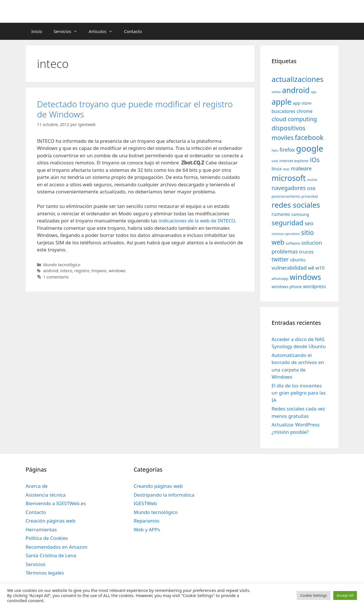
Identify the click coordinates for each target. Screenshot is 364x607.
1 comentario (56, 277)
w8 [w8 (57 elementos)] (311, 268)
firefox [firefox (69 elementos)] (287, 150)
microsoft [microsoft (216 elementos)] (289, 178)
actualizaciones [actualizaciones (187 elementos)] (298, 79)
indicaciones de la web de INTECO (197, 221)
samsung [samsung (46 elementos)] (300, 214)
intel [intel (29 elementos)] (275, 161)
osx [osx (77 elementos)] (311, 188)
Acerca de (37, 486)
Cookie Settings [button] (313, 595)
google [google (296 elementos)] (310, 148)
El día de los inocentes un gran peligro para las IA (299, 393)
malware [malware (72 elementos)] (301, 168)
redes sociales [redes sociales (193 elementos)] (296, 205)
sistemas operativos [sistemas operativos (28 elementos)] (286, 234)
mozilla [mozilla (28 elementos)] (312, 180)
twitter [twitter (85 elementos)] (280, 259)
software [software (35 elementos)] (293, 243)
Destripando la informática (164, 495)
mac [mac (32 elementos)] (286, 169)
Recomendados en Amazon (56, 547)
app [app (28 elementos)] (314, 92)
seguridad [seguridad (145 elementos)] (288, 223)
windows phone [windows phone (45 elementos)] (287, 287)
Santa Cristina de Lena (51, 555)
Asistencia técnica (46, 495)
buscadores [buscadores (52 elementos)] (284, 111)
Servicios (68, 31)
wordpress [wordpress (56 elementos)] (315, 286)
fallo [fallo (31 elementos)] (275, 150)
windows (117, 271)
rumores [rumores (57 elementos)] (281, 214)
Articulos (104, 31)
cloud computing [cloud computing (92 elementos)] (294, 119)
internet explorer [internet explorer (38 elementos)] (294, 161)
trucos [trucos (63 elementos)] (306, 252)
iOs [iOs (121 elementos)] (315, 160)
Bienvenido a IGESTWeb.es (56, 503)
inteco (66, 271)
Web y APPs (147, 529)
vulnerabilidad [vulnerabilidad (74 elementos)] (289, 268)
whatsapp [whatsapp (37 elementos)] (280, 278)
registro (82, 271)
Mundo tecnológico (62, 265)
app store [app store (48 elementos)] (302, 103)
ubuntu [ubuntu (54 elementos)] (298, 260)
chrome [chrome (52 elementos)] (305, 111)
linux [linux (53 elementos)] (277, 169)
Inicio (37, 31)
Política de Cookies (47, 538)
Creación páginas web (50, 521)
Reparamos (147, 521)
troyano (99, 271)
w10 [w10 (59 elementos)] (320, 268)
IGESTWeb (145, 503)
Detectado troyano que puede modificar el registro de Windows (135, 109)
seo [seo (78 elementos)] (309, 223)
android (51, 271)
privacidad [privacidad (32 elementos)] (310, 196)
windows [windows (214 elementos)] (305, 277)
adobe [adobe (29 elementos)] (276, 92)
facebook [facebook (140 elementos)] (309, 137)
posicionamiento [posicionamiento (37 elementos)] (286, 196)
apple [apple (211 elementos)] (282, 102)
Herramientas (41, 529)
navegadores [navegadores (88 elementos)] (289, 188)
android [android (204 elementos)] (296, 90)
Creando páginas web (158, 486)
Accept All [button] (345, 595)
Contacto (133, 31)
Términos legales (45, 573)
